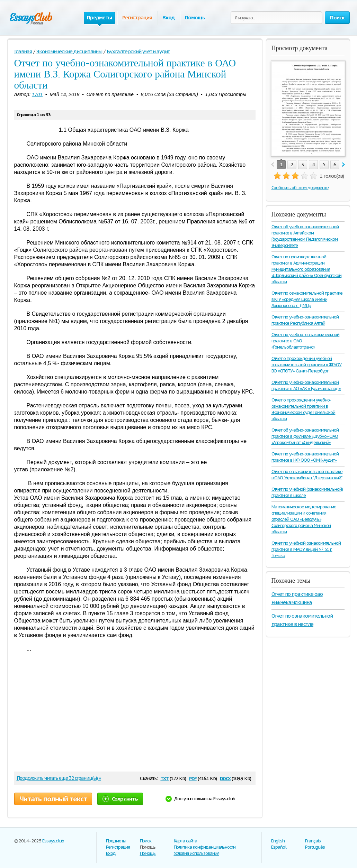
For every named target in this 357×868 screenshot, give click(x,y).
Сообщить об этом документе (300, 188)
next (344, 165)
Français (313, 841)
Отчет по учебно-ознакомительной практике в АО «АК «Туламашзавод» (306, 385)
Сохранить (120, 799)
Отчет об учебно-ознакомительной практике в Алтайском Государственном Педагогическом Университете (305, 236)
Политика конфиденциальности (205, 847)
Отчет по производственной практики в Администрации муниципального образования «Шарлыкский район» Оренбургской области (307, 269)
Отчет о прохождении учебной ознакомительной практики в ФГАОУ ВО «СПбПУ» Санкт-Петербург (307, 365)
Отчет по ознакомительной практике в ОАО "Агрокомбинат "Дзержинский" (307, 475)
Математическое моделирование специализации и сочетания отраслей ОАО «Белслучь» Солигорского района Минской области (304, 519)
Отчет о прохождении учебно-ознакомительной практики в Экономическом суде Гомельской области (304, 409)
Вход (168, 17)
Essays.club (53, 841)
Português (315, 847)
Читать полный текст (53, 799)
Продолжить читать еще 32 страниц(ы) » (59, 778)
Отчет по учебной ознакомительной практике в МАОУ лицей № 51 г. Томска (306, 549)
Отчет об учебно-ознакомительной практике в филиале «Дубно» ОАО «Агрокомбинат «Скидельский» (305, 436)
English (278, 841)
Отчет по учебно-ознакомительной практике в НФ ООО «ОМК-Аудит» (305, 457)
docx (225, 778)
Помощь (195, 17)
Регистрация (137, 17)
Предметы (116, 841)
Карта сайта (186, 841)
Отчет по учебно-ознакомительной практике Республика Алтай (305, 320)
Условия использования (197, 853)
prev (272, 165)
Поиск (146, 841)
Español (279, 847)
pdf (193, 778)
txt (164, 778)
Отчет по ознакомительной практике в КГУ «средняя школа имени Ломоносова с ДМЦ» (307, 299)
